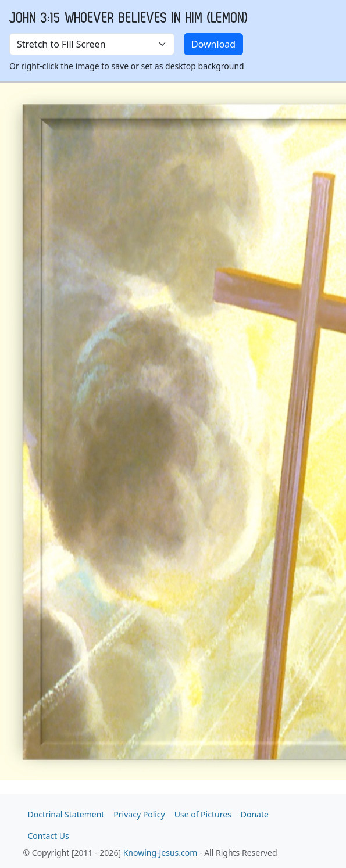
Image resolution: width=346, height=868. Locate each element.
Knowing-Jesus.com (160, 853)
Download (213, 44)
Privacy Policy (139, 814)
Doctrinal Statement (66, 814)
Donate (255, 814)
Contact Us (49, 836)
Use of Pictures (203, 814)
